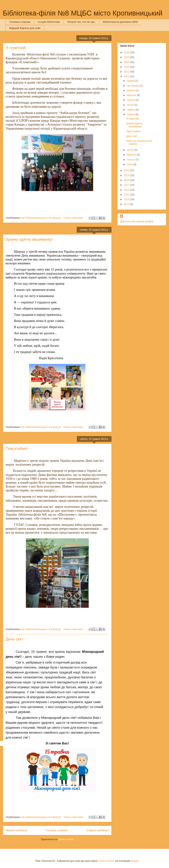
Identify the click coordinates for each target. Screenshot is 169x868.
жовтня (131, 90)
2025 (127, 57)
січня (130, 164)
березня (132, 155)
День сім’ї (14, 639)
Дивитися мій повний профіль (137, 221)
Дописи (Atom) (66, 839)
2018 (127, 180)
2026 (127, 52)
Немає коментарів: (74, 218)
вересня (132, 95)
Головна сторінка (20, 22)
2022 (127, 72)
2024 (127, 62)
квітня (130, 150)
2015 (127, 195)
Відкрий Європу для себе (25, 28)
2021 (127, 76)
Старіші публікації (97, 830)
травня (131, 114)
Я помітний (16, 48)
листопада (133, 86)
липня (131, 105)
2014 (127, 199)
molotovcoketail (106, 861)
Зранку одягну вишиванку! (29, 239)
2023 (127, 67)
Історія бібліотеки (49, 22)
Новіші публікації (16, 830)
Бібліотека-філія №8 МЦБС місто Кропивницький (83, 13)
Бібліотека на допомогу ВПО (120, 22)
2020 (127, 170)
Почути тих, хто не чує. (81, 22)
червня (131, 110)
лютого (131, 160)
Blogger (135, 861)
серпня (131, 100)
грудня (131, 81)
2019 (127, 175)
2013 (127, 204)
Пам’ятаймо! (17, 449)
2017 (127, 185)
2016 (127, 190)
